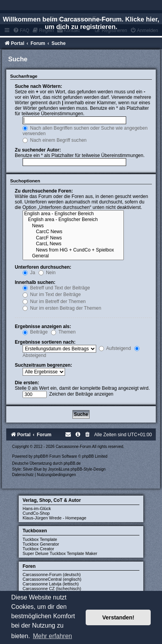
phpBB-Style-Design (88, 469)
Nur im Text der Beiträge (52, 294)
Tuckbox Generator (41, 544)
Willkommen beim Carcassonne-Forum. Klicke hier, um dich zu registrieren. (81, 23)
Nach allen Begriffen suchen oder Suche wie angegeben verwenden (85, 131)
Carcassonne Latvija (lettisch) (51, 584)
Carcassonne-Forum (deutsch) (52, 574)
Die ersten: (27, 383)
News (73, 226)
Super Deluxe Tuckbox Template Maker (60, 553)
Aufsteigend (115, 348)
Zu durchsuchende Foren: (44, 191)
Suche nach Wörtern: (39, 86)
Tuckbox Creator (38, 549)
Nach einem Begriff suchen (55, 140)
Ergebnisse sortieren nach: (45, 342)
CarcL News (73, 244)
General (73, 256)
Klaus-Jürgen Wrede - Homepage (55, 518)
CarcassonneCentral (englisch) (52, 579)
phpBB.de (72, 463)
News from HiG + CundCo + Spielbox (73, 250)
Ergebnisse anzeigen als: (43, 326)
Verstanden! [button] (118, 617)
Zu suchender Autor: (38, 150)
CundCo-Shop (36, 513)
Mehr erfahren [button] (52, 636)
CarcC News (73, 232)
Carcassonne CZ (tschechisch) (52, 589)
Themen (63, 332)
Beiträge (35, 332)
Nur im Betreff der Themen (54, 301)
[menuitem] (88, 435)
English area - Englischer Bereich (73, 214)
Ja (29, 273)
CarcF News (73, 238)
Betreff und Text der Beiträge (56, 288)
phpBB (40, 456)
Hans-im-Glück (37, 508)
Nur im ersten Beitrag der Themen (62, 308)
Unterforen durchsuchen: (43, 267)
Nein (47, 273)
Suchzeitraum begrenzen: (43, 365)
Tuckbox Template (40, 539)
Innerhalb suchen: (35, 282)
